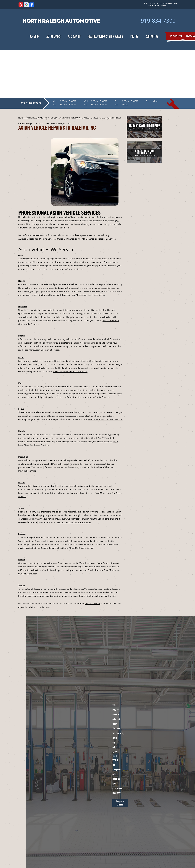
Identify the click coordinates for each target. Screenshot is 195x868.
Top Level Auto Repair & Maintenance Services (74, 118)
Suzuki (22, 560)
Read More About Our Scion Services (74, 522)
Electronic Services (108, 239)
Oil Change (69, 239)
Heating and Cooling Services (42, 239)
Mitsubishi (24, 457)
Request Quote (120, 803)
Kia (20, 383)
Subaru (22, 534)
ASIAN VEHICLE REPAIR (111, 118)
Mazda (22, 431)
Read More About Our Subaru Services (76, 548)
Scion (21, 508)
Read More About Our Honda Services (89, 295)
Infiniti (22, 336)
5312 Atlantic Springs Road (43, 123)
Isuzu (21, 357)
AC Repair (23, 239)
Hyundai (23, 307)
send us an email (92, 603)
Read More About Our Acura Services (67, 269)
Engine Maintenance (85, 239)
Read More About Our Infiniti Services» (42, 350)
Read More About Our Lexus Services (105, 419)
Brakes (60, 239)
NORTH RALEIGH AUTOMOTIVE (33, 118)
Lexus (21, 409)
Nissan (22, 482)
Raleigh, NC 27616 (63, 123)
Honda (22, 281)
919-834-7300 (158, 21)
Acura (21, 255)
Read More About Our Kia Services (94, 397)
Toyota (22, 585)
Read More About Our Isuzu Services (70, 371)
